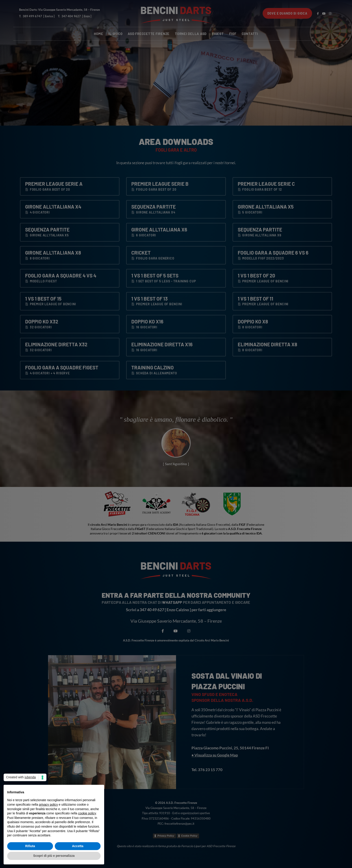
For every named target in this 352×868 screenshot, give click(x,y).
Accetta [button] (78, 846)
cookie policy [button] (87, 813)
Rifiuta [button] (30, 846)
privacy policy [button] (48, 805)
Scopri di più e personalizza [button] (54, 856)
